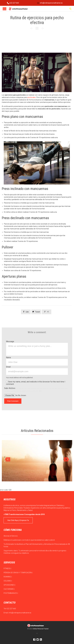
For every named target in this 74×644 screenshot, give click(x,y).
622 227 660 (13, 3)
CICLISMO (8, 581)
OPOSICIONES (9, 585)
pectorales (31, 97)
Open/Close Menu (5, 9)
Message (10, 341)
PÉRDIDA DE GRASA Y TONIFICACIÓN (18, 573)
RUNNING (8, 577)
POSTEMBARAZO (11, 593)
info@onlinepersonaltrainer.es (50, 3)
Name (8, 358)
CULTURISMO (9, 589)
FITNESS (7, 568)
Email (8, 367)
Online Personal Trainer (41, 629)
